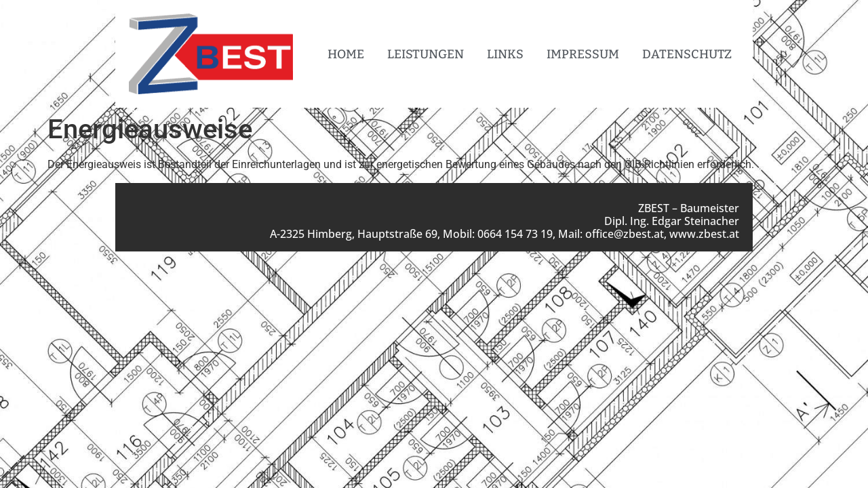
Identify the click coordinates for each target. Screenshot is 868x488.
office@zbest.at (625, 234)
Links (505, 54)
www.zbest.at (704, 234)
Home (346, 54)
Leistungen (426, 54)
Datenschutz (687, 54)
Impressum (583, 54)
